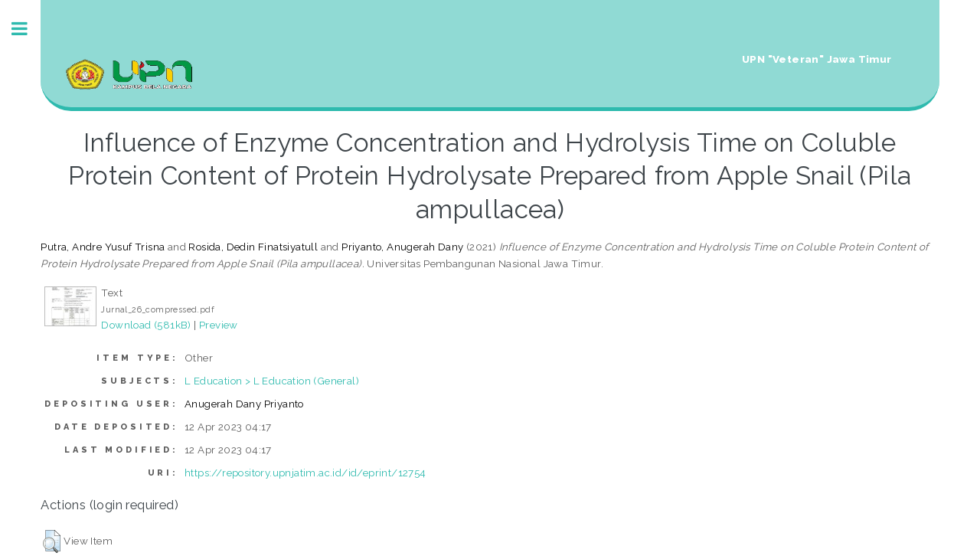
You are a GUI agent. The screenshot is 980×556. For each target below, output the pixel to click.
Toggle (28, 29)
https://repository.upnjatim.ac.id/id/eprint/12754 (305, 473)
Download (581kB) (146, 325)
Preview (219, 325)
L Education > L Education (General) (272, 381)
